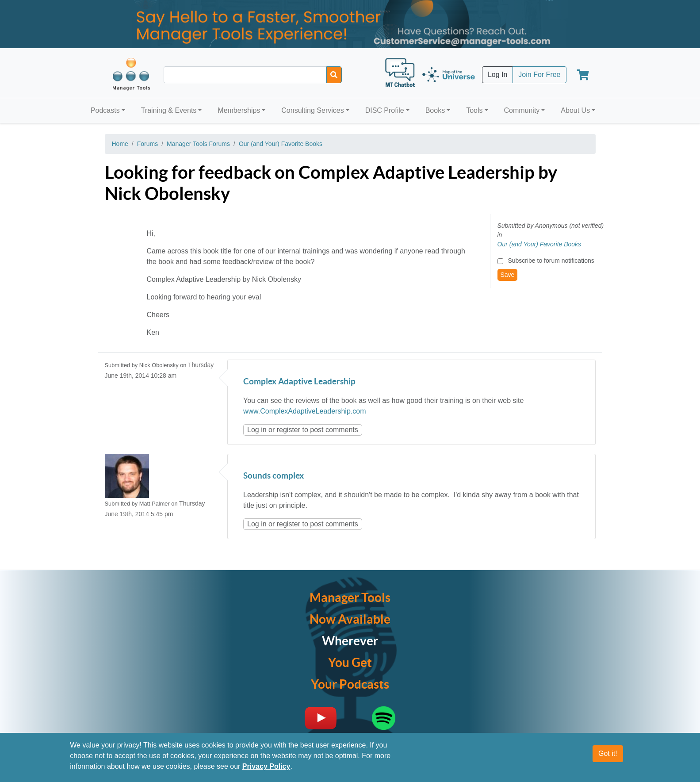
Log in (257, 430)
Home (120, 144)
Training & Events (169, 110)
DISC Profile (385, 110)
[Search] (334, 75)
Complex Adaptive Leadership (299, 382)
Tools (474, 110)
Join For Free (539, 75)
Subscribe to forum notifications (551, 261)
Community (522, 110)
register (289, 430)
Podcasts (105, 110)
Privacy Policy (266, 766)
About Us (575, 110)
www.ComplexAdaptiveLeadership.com (304, 411)
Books (435, 110)
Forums (147, 144)
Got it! (608, 753)
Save (508, 275)
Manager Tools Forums (198, 144)
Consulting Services (312, 110)
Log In (497, 75)
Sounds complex (273, 476)
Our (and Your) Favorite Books (281, 144)
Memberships (239, 110)
